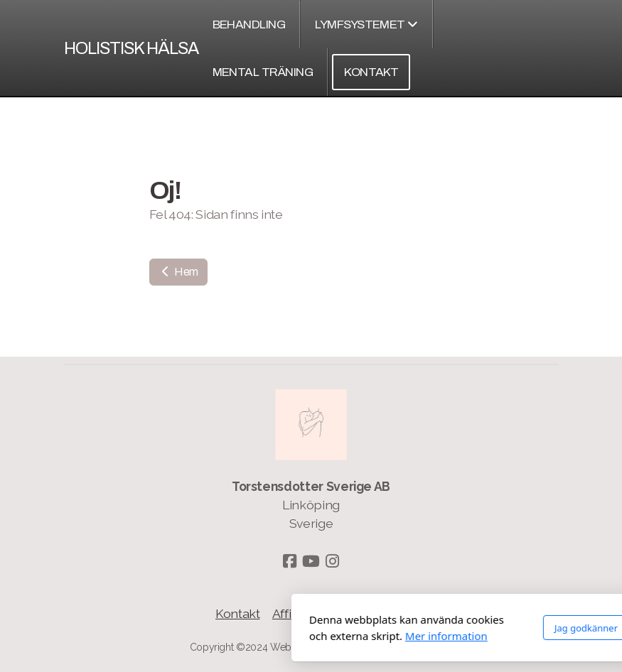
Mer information (289, 636)
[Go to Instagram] (333, 561)
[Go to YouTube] (311, 561)
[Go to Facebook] (290, 561)
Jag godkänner (428, 628)
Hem (179, 272)
